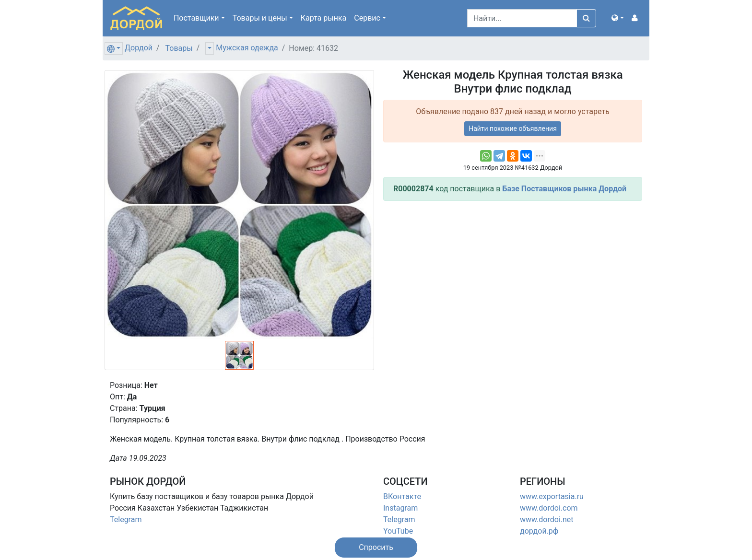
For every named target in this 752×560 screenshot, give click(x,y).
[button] (618, 18)
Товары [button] (260, 18)
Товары (179, 48)
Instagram (400, 508)
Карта (324, 18)
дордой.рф (539, 531)
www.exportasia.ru (552, 496)
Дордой (139, 48)
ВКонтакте (402, 496)
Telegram (126, 519)
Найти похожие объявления (513, 128)
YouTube (398, 531)
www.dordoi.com (549, 508)
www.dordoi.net (547, 519)
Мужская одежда (247, 48)
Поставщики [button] (196, 18)
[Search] (522, 18)
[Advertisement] (513, 276)
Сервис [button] (367, 18)
